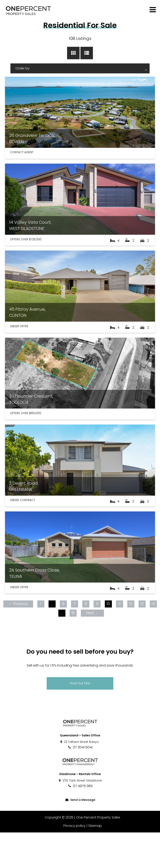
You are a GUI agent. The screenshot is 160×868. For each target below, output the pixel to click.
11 (120, 639)
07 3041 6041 (80, 783)
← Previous (18, 639)
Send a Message (80, 835)
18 (73, 648)
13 (142, 639)
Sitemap (95, 861)
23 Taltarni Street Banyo (79, 777)
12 (131, 639)
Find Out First (80, 719)
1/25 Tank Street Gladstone (80, 816)
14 (153, 639)
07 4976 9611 (80, 822)
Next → (92, 648)
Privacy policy (74, 861)
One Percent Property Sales (98, 853)
